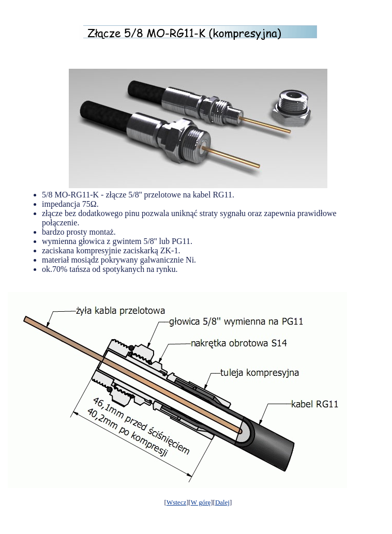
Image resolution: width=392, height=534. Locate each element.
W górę (201, 502)
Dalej (222, 502)
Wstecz (176, 502)
